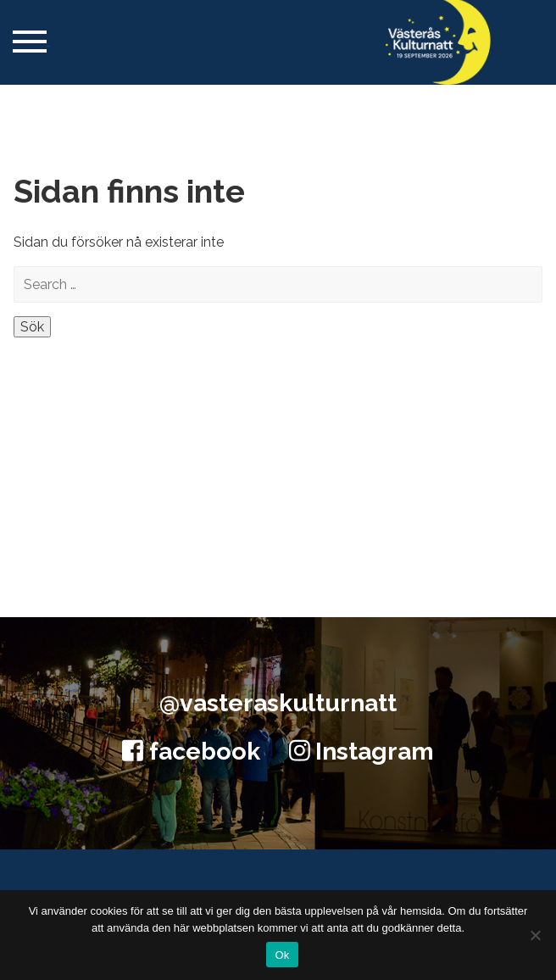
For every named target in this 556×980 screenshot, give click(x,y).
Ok (282, 955)
